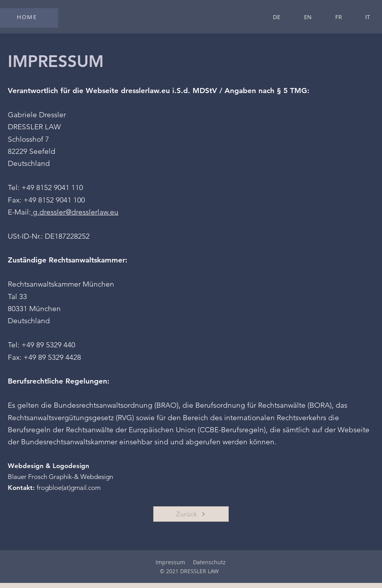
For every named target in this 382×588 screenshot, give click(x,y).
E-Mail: (19, 212)
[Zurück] (191, 514)
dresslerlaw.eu (145, 91)
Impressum (170, 562)
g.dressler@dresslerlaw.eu (75, 212)
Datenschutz (209, 562)
